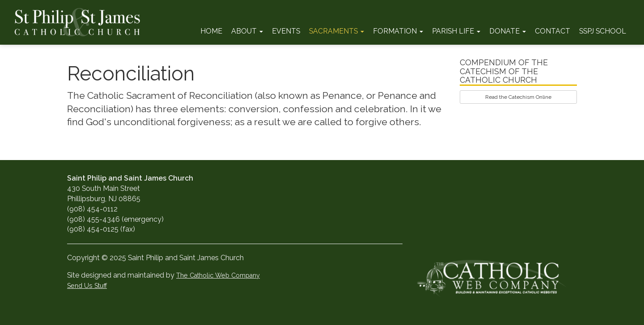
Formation (398, 31)
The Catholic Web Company (218, 275)
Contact (553, 31)
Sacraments (337, 31)
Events (286, 31)
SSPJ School (603, 31)
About (247, 31)
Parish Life (456, 31)
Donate (508, 31)
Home (211, 31)
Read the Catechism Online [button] (518, 97)
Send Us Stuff (87, 285)
